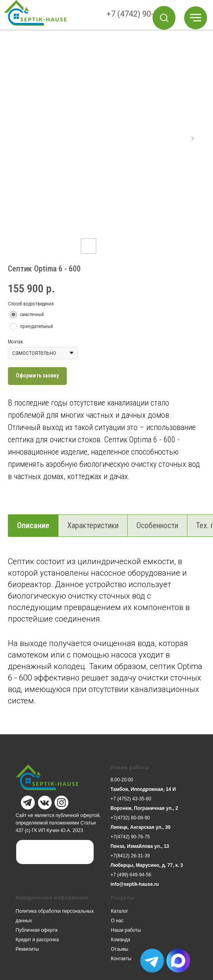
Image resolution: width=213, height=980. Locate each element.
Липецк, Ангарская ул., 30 (141, 827)
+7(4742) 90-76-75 (130, 837)
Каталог (120, 911)
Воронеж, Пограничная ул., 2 (144, 808)
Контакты (121, 959)
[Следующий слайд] (192, 138)
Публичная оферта (37, 930)
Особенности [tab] (157, 525)
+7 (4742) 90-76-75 (140, 14)
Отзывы (120, 949)
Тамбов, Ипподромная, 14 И (143, 789)
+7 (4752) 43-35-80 (131, 799)
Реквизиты (27, 949)
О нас (117, 921)
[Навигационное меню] (196, 18)
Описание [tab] (33, 525)
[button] (164, 17)
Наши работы (126, 930)
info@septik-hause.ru (135, 884)
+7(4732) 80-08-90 (130, 818)
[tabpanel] (106, 644)
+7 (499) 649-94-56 (131, 875)
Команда (121, 940)
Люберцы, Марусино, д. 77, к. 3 (147, 865)
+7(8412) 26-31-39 (130, 856)
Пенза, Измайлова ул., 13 (140, 846)
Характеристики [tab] (93, 525)
